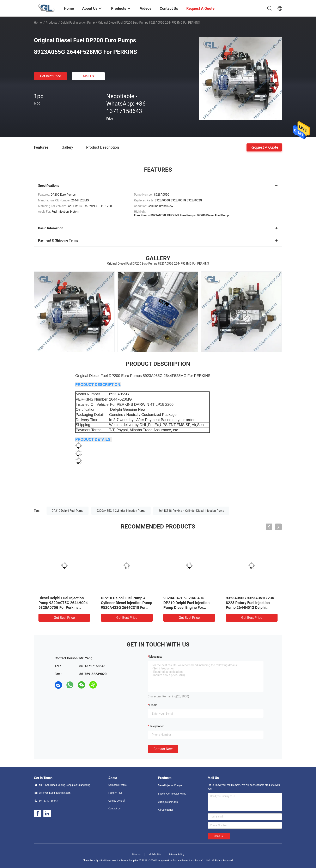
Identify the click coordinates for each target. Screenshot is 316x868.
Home (38, 23)
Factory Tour (115, 793)
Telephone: (157, 726)
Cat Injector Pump (168, 802)
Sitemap (136, 855)
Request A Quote (264, 147)
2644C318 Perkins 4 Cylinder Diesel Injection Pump (191, 511)
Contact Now (163, 749)
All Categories (166, 810)
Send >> (219, 836)
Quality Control (117, 801)
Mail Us (88, 76)
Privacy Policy (176, 855)
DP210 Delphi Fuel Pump (68, 511)
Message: (156, 657)
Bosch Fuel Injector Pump (172, 794)
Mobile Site (155, 855)
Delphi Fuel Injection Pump (78, 23)
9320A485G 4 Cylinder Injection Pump (121, 511)
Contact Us (114, 809)
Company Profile (117, 785)
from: (153, 705)
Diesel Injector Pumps (170, 785)
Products (51, 23)
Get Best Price (51, 76)
